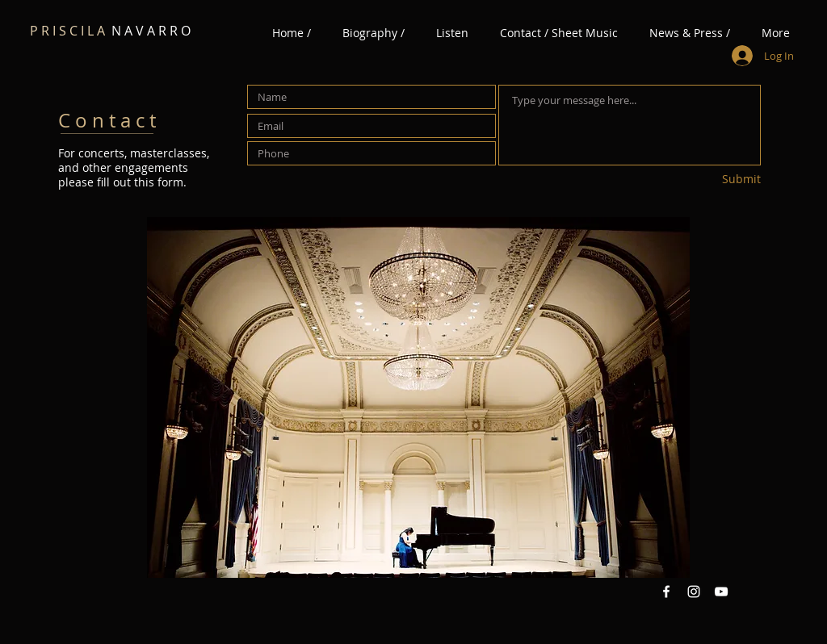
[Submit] (703, 180)
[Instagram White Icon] (694, 592)
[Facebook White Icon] (666, 592)
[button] (558, 33)
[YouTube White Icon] (721, 592)
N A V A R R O (110, 31)
